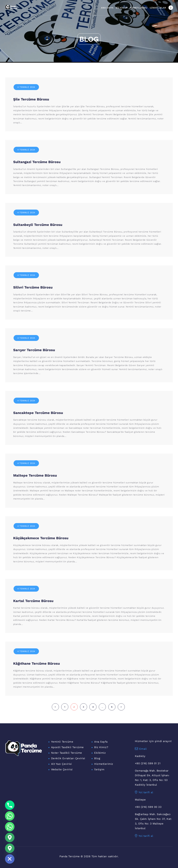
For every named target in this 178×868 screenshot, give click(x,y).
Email (141, 749)
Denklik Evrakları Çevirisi (68, 758)
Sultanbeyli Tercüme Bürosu (38, 225)
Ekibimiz (100, 753)
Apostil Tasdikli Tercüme (67, 747)
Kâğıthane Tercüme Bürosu (37, 663)
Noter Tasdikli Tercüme (67, 753)
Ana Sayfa (101, 742)
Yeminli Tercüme (62, 742)
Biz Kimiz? (101, 747)
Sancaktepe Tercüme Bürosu (38, 413)
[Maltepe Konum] (10, 848)
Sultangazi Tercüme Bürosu (37, 162)
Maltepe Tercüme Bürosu (35, 475)
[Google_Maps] (10, 837)
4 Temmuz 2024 (26, 87)
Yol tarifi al (144, 792)
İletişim (99, 769)
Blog (97, 758)
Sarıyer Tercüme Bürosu (34, 350)
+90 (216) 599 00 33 (148, 807)
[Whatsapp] (10, 816)
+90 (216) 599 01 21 (148, 763)
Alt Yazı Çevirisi (62, 764)
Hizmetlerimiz (104, 764)
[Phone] (10, 805)
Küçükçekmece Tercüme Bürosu (41, 538)
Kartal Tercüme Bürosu (33, 601)
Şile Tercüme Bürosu (31, 99)
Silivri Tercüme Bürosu (33, 287)
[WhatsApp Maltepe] (10, 827)
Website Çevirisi (62, 769)
